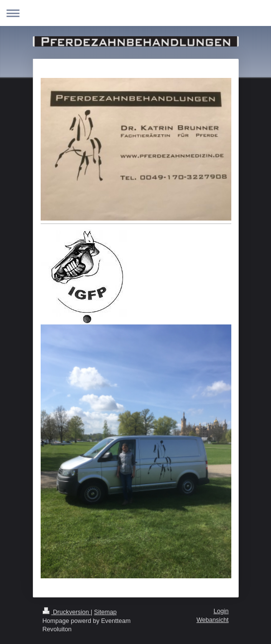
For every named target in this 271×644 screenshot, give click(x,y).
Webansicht (213, 620)
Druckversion (67, 612)
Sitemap (105, 612)
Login (221, 611)
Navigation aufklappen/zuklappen (135, 13)
